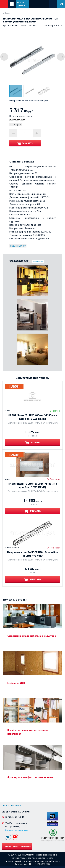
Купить (35, 442)
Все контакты (11, 805)
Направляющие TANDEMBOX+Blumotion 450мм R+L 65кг (33, 554)
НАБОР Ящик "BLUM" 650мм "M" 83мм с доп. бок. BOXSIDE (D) (33, 485)
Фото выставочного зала (17, 830)
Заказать (27, 143)
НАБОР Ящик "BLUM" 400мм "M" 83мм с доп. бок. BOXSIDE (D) (33, 417)
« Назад (7, 13)
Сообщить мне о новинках (17, 846)
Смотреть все (38, 261)
